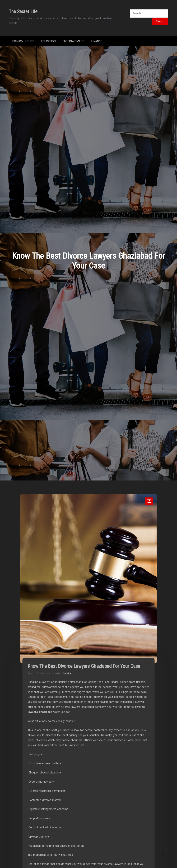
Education (48, 41)
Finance (97, 41)
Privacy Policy (23, 41)
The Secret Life (23, 12)
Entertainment (73, 41)
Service (67, 673)
